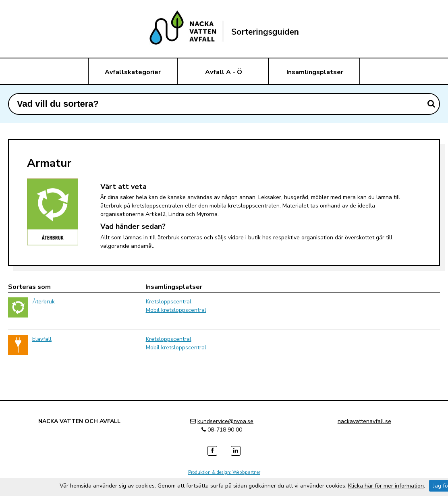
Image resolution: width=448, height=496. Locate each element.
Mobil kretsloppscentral (176, 310)
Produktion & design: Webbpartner (224, 472)
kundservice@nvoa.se (225, 421)
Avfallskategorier (133, 72)
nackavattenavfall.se (364, 421)
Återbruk (44, 302)
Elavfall (42, 339)
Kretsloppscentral (169, 302)
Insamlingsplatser (315, 72)
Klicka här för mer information (386, 486)
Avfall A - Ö (224, 72)
